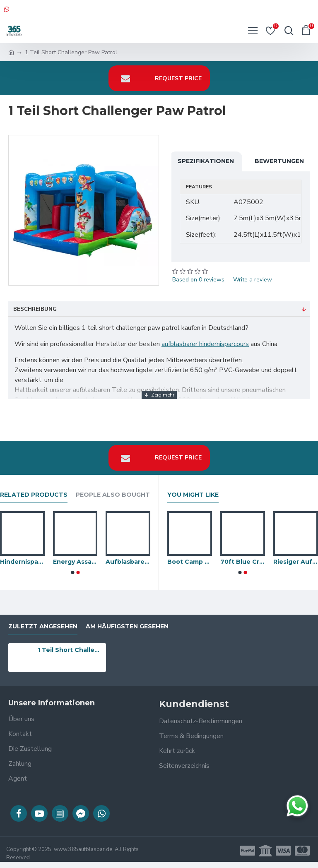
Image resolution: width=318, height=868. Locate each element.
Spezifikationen (206, 161)
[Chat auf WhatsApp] (297, 806)
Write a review (253, 280)
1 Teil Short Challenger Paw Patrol (71, 650)
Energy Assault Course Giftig (75, 562)
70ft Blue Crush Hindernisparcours (243, 562)
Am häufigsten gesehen (127, 626)
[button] (72, 572)
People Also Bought (113, 495)
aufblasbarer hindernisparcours (205, 344)
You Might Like (193, 495)
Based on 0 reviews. (199, 280)
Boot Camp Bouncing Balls (190, 562)
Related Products (34, 495)
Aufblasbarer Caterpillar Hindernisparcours (128, 562)
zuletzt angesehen (43, 626)
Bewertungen (279, 161)
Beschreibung (35, 309)
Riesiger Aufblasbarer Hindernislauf (296, 562)
